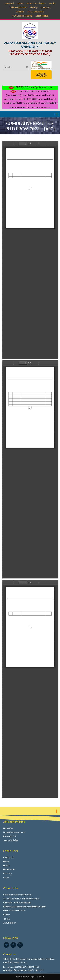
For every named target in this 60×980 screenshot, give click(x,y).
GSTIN (6, 878)
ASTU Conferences (36, 12)
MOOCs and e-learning (22, 16)
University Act (10, 836)
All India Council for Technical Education (21, 899)
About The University (36, 3)
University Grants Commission (17, 903)
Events (6, 861)
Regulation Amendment (14, 832)
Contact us (46, 7)
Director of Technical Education (17, 895)
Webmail (20, 12)
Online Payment (41, 75)
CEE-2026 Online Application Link (30, 87)
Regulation (8, 828)
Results (52, 3)
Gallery (20, 3)
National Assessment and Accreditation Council (25, 907)
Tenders (7, 919)
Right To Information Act (14, 911)
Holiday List (8, 857)
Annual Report (10, 923)
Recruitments (9, 870)
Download (9, 3)
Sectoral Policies (10, 840)
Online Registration (18, 7)
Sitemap (34, 7)
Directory (7, 874)
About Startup (42, 16)
